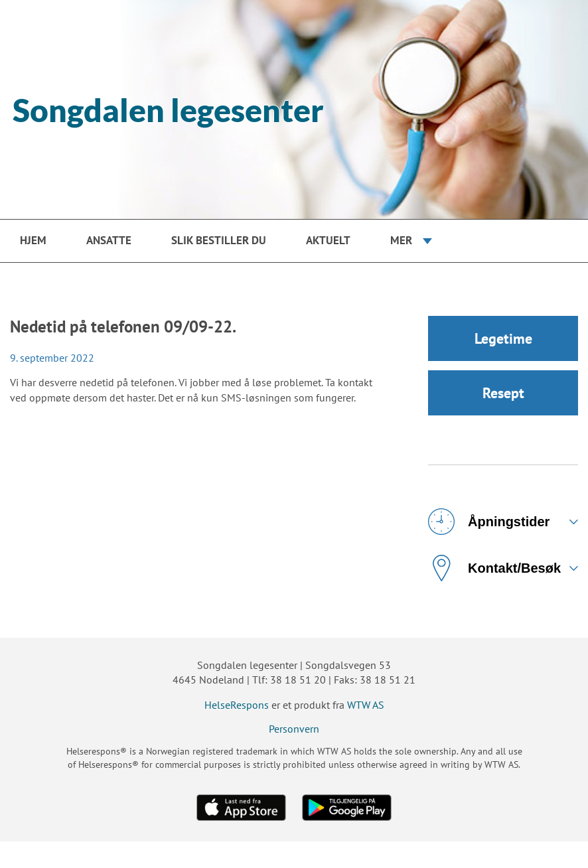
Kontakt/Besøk (494, 568)
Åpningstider (489, 522)
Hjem (33, 240)
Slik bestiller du (219, 240)
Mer (401, 240)
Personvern (294, 729)
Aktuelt (328, 240)
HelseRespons (237, 705)
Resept (503, 393)
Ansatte (109, 240)
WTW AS (366, 705)
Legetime (503, 338)
